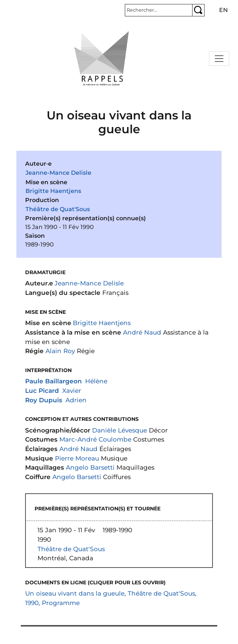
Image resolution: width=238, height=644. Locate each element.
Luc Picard (42, 390)
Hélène (96, 381)
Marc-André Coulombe (95, 439)
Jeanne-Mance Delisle (58, 173)
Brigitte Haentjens (53, 191)
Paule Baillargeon (53, 381)
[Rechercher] (159, 10)
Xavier (72, 390)
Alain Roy (60, 351)
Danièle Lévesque (120, 430)
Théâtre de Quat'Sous (58, 209)
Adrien (76, 400)
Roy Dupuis (44, 400)
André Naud (142, 332)
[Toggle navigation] (219, 59)
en (223, 10)
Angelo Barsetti (90, 467)
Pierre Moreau (77, 458)
